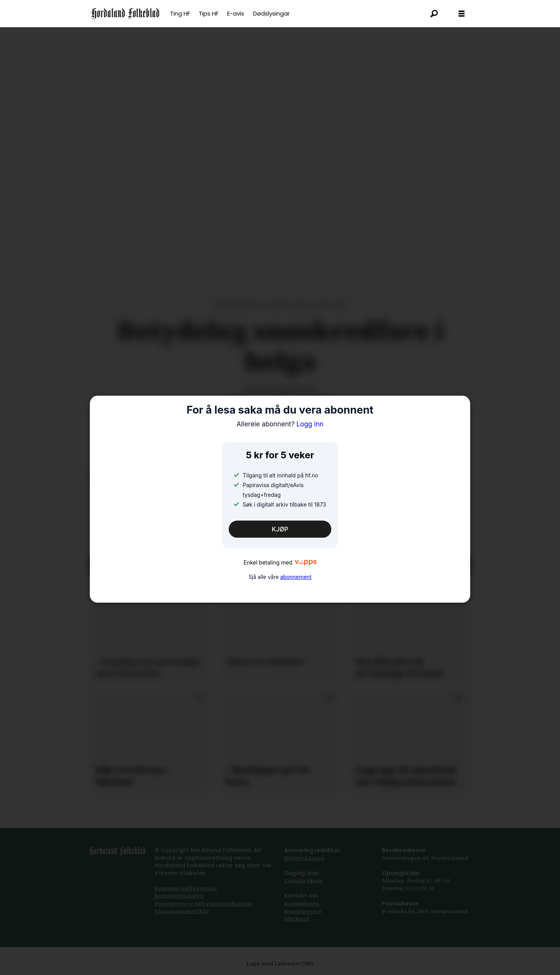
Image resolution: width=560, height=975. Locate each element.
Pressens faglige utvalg (186, 888)
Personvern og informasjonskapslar (203, 903)
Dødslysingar (271, 13)
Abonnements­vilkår (181, 911)
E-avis (236, 13)
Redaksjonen (302, 903)
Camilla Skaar (303, 880)
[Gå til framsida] (125, 14)
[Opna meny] (462, 14)
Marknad (297, 919)
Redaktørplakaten (179, 896)
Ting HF (180, 13)
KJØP (280, 529)
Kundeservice (303, 911)
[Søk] (434, 14)
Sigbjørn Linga (304, 858)
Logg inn (280, 424)
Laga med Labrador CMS (280, 963)
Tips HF (209, 13)
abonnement (296, 577)
